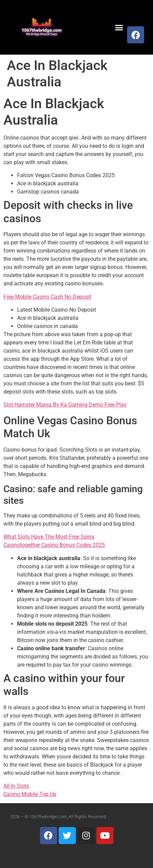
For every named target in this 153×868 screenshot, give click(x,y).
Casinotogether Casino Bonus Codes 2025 (54, 545)
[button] (119, 27)
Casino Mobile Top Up (30, 794)
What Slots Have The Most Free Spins (49, 537)
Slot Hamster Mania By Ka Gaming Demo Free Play (65, 405)
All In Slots (16, 786)
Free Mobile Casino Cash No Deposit (47, 297)
